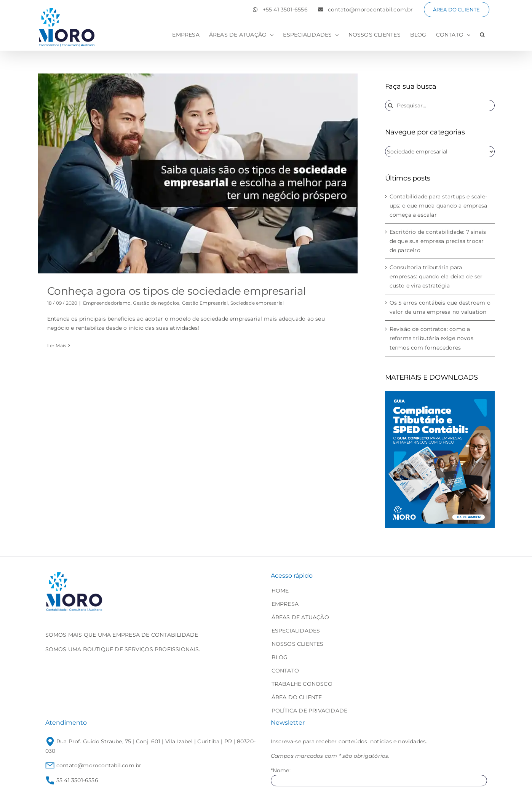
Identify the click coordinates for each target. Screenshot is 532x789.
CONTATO (285, 671)
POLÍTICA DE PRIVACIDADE (310, 711)
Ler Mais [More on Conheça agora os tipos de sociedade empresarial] (57, 346)
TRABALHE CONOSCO (302, 684)
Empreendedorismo (107, 303)
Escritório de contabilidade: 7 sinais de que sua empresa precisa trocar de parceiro (438, 241)
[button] (482, 35)
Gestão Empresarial (205, 303)
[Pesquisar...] (440, 105)
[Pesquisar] (391, 105)
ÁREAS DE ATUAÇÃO (300, 617)
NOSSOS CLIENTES (298, 644)
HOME (280, 591)
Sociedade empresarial (257, 303)
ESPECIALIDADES (296, 631)
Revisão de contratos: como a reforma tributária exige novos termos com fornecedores (431, 338)
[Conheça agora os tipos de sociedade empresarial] (198, 173)
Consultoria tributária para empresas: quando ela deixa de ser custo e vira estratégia (436, 276)
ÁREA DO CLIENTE (297, 697)
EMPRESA (285, 604)
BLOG (280, 657)
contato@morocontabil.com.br (93, 765)
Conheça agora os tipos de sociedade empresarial (177, 291)
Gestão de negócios (156, 303)
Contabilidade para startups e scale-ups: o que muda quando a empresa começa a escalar (439, 206)
